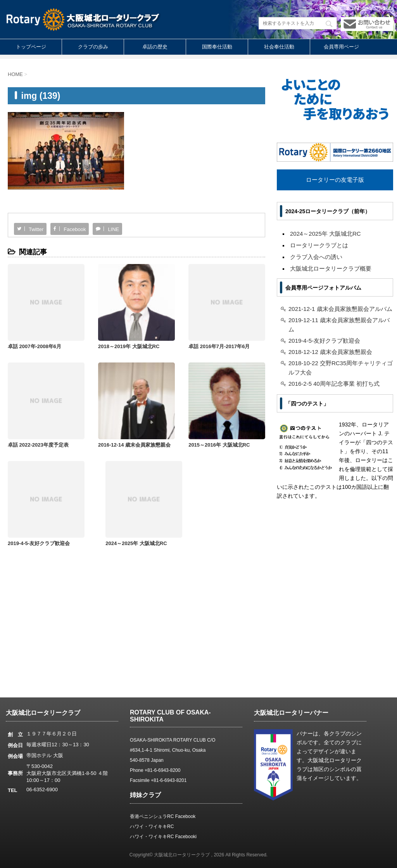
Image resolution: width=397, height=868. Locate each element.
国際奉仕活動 (217, 47)
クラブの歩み (93, 47)
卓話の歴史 (155, 47)
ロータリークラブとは (319, 245)
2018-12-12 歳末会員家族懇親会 (330, 352)
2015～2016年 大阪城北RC (104, 415)
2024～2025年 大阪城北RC (234, 415)
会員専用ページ (341, 47)
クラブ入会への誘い (316, 257)
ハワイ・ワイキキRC (152, 827)
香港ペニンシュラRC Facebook (163, 816)
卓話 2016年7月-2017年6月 (169, 331)
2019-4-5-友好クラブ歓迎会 (324, 341)
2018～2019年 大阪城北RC (104, 331)
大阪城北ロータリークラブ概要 (331, 268)
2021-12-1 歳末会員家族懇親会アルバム (340, 309)
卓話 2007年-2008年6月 (35, 331)
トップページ (31, 47)
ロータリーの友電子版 (335, 180)
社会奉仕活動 (279, 47)
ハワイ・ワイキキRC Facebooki (163, 837)
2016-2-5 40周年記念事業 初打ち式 (334, 384)
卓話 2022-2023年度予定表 (234, 331)
